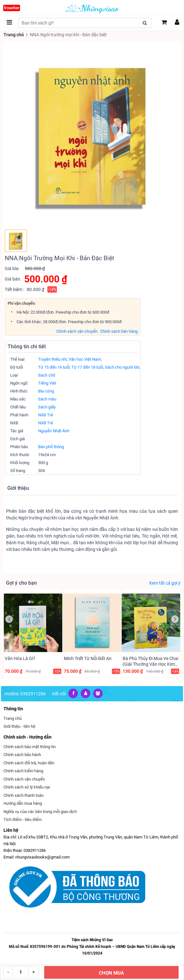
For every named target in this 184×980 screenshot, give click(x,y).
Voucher (12, 8)
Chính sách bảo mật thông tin (30, 747)
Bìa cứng (46, 391)
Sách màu (47, 399)
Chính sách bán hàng (119, 331)
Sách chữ (47, 375)
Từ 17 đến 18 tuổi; (88, 367)
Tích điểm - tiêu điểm (23, 820)
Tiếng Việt (47, 383)
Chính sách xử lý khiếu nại (27, 787)
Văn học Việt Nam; (85, 359)
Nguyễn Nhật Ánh (54, 431)
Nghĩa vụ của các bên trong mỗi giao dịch (40, 812)
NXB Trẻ (46, 415)
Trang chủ (14, 35)
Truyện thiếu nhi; (53, 359)
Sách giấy (47, 407)
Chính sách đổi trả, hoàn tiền (29, 763)
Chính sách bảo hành (22, 755)
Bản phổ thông (51, 447)
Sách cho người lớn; (123, 367)
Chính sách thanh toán (24, 795)
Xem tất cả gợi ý (165, 583)
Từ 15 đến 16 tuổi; (54, 367)
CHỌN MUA (111, 973)
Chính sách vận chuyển (77, 331)
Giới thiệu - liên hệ (19, 726)
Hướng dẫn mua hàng (23, 803)
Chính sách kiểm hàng (23, 771)
